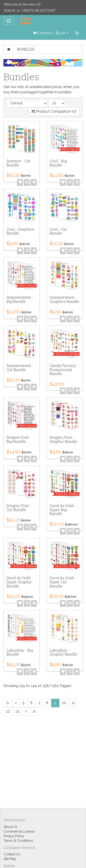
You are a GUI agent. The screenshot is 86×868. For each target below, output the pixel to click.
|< (8, 703)
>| (34, 711)
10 (64, 703)
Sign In (9, 11)
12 (8, 711)
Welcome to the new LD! (22, 4)
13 (17, 711)
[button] (51, 33)
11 (73, 703)
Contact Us (12, 854)
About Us (11, 827)
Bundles (26, 49)
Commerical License (19, 831)
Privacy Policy (14, 836)
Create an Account (39, 11)
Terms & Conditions (18, 841)
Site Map (10, 859)
